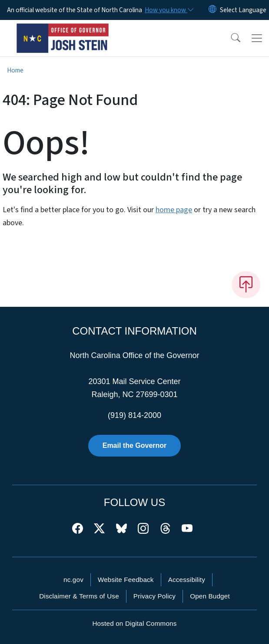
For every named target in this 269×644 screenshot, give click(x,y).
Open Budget (210, 596)
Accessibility (187, 580)
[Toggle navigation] (257, 38)
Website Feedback (126, 580)
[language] (243, 10)
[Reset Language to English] (213, 10)
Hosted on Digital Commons (134, 623)
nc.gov (73, 580)
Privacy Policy (154, 596)
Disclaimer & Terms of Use (79, 596)
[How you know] (169, 10)
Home (15, 70)
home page (174, 210)
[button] (230, 38)
